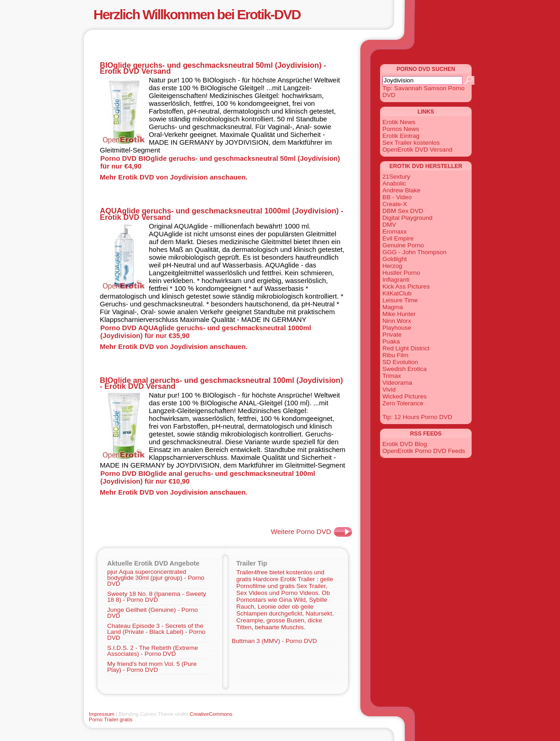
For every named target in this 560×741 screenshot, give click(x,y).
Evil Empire (398, 238)
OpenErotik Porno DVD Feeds (424, 451)
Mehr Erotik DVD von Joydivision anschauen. (174, 177)
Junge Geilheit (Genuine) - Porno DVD (152, 613)
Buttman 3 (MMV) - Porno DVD (274, 641)
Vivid (389, 390)
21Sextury (396, 177)
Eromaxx (394, 232)
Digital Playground (408, 218)
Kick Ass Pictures (406, 286)
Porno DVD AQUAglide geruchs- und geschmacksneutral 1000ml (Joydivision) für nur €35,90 (206, 332)
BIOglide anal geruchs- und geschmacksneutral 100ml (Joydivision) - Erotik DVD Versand (221, 383)
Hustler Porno (401, 273)
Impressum (102, 714)
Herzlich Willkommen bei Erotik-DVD (197, 14)
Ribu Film (395, 355)
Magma (393, 307)
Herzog (392, 266)
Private (392, 335)
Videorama (397, 383)
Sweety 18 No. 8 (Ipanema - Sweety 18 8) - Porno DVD (157, 597)
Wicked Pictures (405, 396)
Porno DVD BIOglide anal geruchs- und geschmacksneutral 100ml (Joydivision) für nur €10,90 (208, 477)
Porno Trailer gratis (111, 719)
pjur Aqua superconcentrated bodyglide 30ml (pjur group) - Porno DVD (156, 578)
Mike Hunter (399, 314)
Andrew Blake (401, 190)
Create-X (395, 204)
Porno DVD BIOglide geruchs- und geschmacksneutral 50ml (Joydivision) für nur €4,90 (220, 162)
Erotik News (399, 122)
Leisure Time (400, 300)
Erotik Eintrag (401, 136)
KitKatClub (397, 293)
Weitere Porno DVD (301, 531)
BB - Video (397, 197)
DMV (389, 225)
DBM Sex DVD (403, 211)
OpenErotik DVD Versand (417, 150)
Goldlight (394, 259)
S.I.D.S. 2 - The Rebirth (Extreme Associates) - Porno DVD (153, 651)
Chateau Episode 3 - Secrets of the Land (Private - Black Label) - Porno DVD (156, 632)
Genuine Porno (403, 245)
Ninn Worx (397, 321)
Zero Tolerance (403, 403)
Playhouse (397, 328)
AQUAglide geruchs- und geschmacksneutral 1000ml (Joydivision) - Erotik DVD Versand (222, 214)
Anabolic (394, 183)
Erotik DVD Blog (405, 444)
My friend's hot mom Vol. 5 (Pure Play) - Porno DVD (152, 667)
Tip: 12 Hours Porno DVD (417, 417)
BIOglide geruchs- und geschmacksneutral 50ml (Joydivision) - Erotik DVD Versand (213, 68)
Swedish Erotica (405, 369)
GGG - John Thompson (414, 252)
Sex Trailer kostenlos (411, 143)
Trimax (392, 376)
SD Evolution (400, 362)
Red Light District (406, 348)
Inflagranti (396, 280)
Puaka (391, 341)
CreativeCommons (211, 714)
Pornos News (401, 129)
